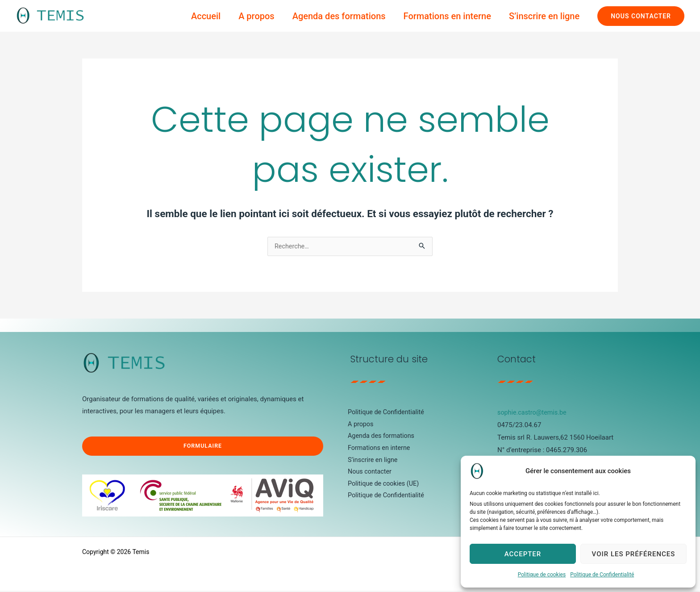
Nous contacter (366, 475)
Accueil (206, 16)
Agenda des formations (339, 16)
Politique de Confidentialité (602, 575)
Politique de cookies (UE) (381, 487)
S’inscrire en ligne (544, 16)
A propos (256, 16)
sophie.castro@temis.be (533, 413)
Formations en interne (447, 16)
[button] (641, 16)
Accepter (523, 554)
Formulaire (203, 447)
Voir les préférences (634, 554)
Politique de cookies (542, 575)
